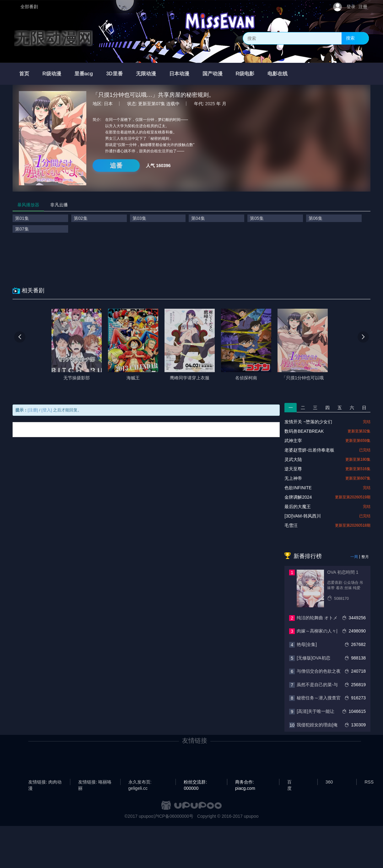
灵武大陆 (293, 459)
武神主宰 (293, 441)
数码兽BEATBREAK (304, 431)
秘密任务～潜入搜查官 (319, 698)
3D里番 (114, 74)
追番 (116, 165)
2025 (210, 104)
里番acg (84, 74)
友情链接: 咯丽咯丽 (95, 782)
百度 (289, 782)
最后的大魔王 (298, 507)
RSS (369, 782)
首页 (24, 74)
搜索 (350, 38)
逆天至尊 (293, 469)
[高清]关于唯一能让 (316, 711)
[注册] (33, 410)
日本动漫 (179, 74)
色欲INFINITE (298, 488)
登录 (351, 7)
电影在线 (278, 74)
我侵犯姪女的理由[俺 (317, 725)
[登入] (47, 410)
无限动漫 (146, 74)
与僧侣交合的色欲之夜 (319, 671)
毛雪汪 (291, 525)
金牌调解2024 (298, 497)
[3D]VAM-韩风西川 (303, 516)
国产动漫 (213, 74)
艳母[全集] (307, 644)
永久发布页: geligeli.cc (140, 782)
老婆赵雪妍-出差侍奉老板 (309, 450)
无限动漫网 (53, 38)
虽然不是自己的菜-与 (317, 685)
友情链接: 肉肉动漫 (45, 782)
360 (329, 782)
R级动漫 (52, 74)
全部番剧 (29, 7)
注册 (363, 7)
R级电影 (245, 74)
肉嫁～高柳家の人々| (317, 631)
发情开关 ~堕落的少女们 (308, 422)
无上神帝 (293, 478)
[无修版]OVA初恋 (313, 658)
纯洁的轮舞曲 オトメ (317, 618)
